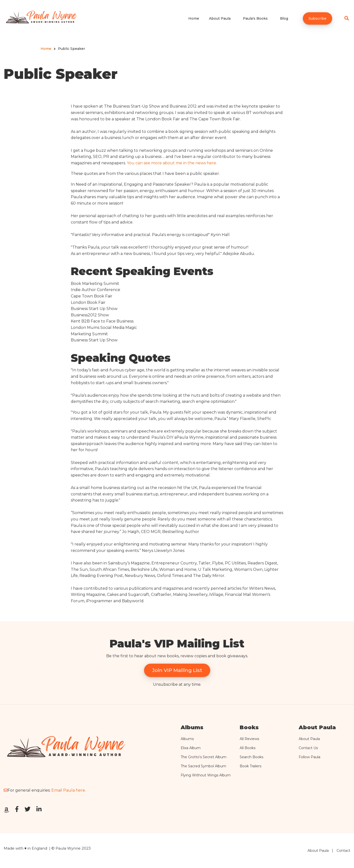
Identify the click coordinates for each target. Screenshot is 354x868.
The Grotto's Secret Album (204, 757)
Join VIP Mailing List (177, 670)
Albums (187, 739)
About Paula (309, 739)
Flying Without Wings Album (206, 775)
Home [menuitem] (194, 18)
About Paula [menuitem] (220, 18)
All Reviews (249, 739)
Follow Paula (310, 757)
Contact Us (308, 748)
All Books (248, 748)
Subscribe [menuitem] (317, 18)
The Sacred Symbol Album (203, 766)
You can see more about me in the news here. (172, 163)
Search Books (251, 757)
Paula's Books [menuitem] (255, 18)
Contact (343, 851)
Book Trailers (251, 766)
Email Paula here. (69, 790)
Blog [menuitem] (284, 18)
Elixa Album (191, 748)
